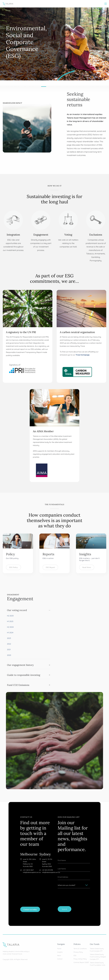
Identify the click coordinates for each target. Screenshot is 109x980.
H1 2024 (10, 632)
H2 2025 (10, 616)
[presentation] (74, 895)
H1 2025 (10, 621)
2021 (9, 649)
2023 (9, 638)
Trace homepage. (83, 355)
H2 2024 (10, 627)
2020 (9, 655)
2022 (9, 644)
